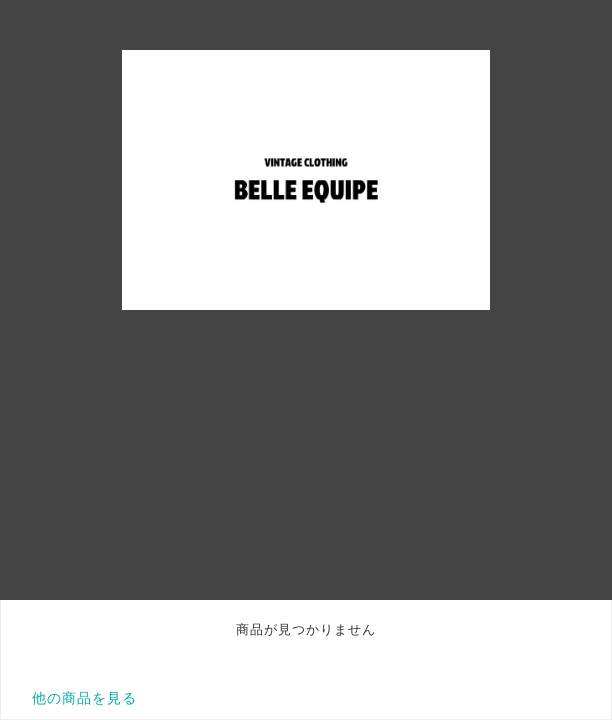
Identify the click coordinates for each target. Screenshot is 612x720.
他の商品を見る (84, 698)
